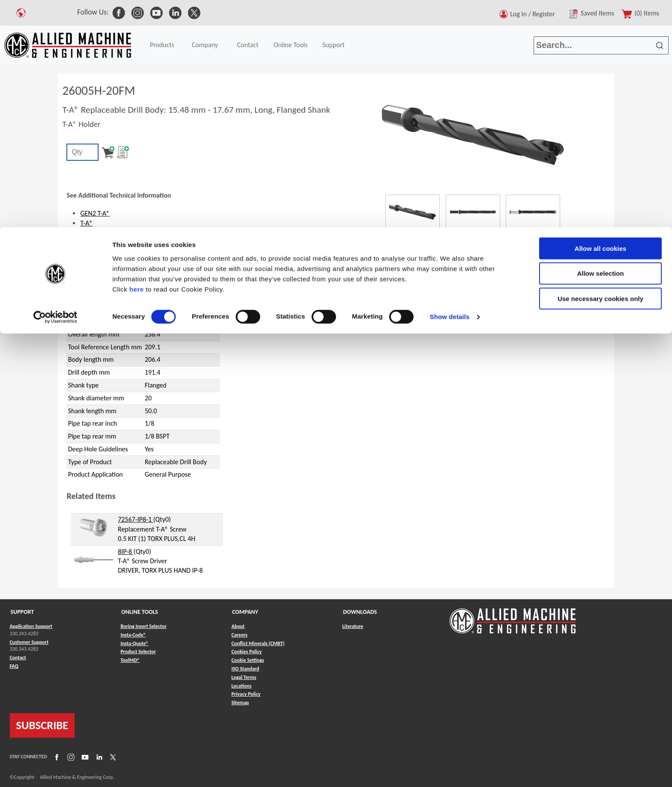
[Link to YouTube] (84, 757)
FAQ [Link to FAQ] (14, 666)
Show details (450, 90)
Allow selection (600, 47)
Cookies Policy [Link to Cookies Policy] (247, 652)
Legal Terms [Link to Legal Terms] (244, 677)
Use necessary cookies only (600, 72)
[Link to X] (112, 757)
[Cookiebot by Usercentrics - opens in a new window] (55, 90)
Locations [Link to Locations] (241, 686)
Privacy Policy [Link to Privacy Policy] (246, 694)
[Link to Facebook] (56, 757)
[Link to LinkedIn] (98, 757)
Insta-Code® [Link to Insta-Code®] (133, 635)
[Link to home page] (513, 617)
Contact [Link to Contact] (18, 658)
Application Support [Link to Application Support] (31, 626)
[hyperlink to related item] (94, 527)
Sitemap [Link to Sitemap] (240, 703)
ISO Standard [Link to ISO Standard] (245, 669)
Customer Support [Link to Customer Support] (29, 642)
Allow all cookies (601, 21)
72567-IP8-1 (135, 519)
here (137, 62)
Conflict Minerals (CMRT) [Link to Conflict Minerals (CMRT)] (258, 643)
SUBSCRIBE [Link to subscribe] (42, 725)
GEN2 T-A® (95, 213)
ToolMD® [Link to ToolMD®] (130, 660)
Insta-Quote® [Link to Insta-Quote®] (134, 643)
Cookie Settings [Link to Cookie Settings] (248, 660)
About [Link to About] (238, 626)
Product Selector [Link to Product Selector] (138, 652)
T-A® (86, 223)
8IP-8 (126, 551)
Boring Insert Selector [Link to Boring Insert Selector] (143, 626)
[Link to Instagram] (70, 757)
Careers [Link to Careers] (239, 635)
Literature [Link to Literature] (353, 626)
